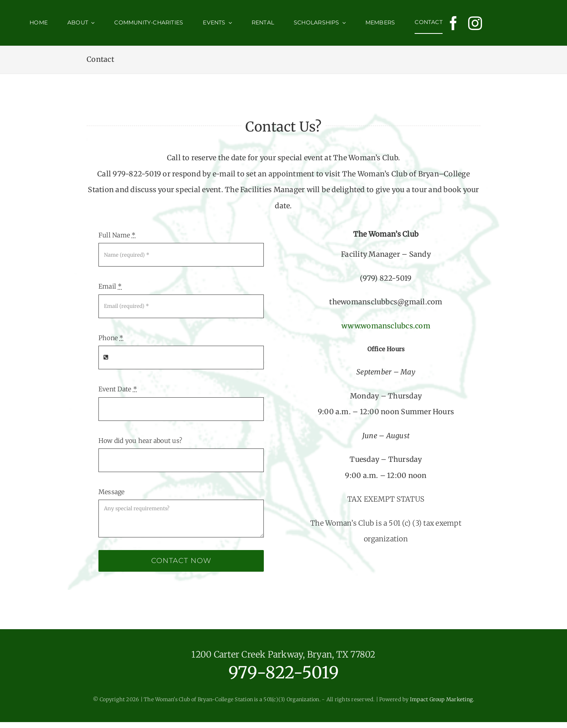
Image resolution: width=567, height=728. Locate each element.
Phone (111, 338)
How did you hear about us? (140, 441)
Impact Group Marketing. (442, 699)
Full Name (117, 235)
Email (110, 286)
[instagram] (475, 23)
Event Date (118, 389)
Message (112, 492)
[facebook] (453, 23)
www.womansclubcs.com (386, 326)
